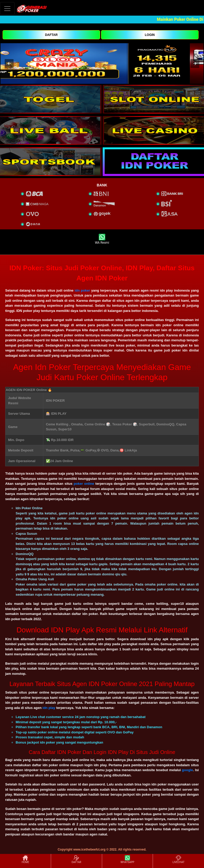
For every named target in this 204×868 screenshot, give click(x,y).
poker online (84, 484)
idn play (49, 708)
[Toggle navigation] (7, 8)
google (187, 770)
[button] (9, 64)
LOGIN (150, 35)
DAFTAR (51, 35)
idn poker (82, 290)
